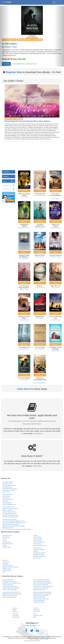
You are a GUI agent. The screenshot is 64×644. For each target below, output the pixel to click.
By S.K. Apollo (55, 199)
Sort (9, 181)
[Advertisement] (32, 157)
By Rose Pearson (40, 228)
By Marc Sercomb (40, 257)
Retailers (6, 176)
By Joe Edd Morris (40, 349)
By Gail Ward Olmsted (55, 257)
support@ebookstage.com (33, 625)
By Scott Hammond (24, 320)
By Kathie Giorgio (55, 320)
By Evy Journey (55, 288)
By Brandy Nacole (55, 228)
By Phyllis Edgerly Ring (40, 195)
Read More (38, 433)
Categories (7, 172)
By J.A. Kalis (24, 197)
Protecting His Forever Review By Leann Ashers (27, 121)
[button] (5, 36)
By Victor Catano (55, 351)
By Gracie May (24, 380)
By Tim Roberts (24, 258)
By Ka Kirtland (40, 318)
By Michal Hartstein (40, 288)
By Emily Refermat (24, 349)
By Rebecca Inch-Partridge (25, 228)
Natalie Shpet (11, 47)
